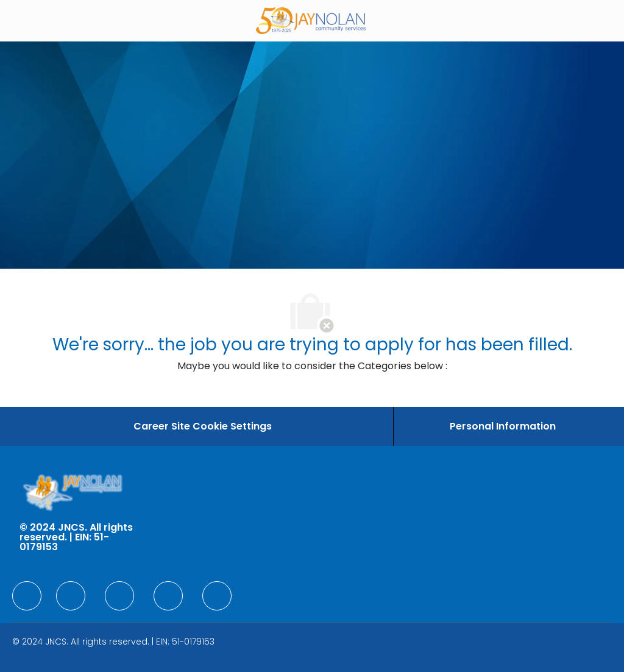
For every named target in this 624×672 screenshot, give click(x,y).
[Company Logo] (311, 20)
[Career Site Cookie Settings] (203, 426)
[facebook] (27, 596)
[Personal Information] (503, 426)
